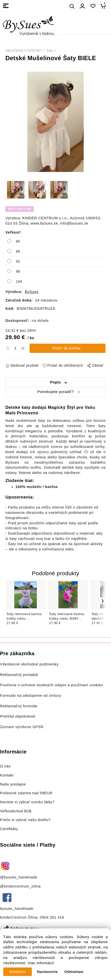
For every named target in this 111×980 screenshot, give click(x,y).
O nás (5, 766)
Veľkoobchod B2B (16, 811)
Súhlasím (18, 972)
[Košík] (105, 6)
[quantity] (16, 348)
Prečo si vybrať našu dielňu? (25, 820)
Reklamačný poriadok (19, 675)
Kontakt (7, 775)
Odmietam (74, 972)
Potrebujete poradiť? (55, 392)
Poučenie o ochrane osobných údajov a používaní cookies (51, 685)
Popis (55, 382)
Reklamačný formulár (19, 706)
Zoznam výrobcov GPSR (22, 727)
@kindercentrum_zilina (21, 886)
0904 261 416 (52, 917)
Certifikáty (9, 829)
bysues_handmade (17, 909)
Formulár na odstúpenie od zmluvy (31, 696)
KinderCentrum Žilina (19, 917)
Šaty (50, 51)
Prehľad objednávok (18, 716)
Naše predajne (13, 784)
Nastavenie (48, 972)
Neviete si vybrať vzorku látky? (27, 802)
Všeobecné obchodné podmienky (29, 664)
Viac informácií (41, 963)
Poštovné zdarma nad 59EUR (26, 793)
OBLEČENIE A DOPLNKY (24, 51)
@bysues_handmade (19, 877)
